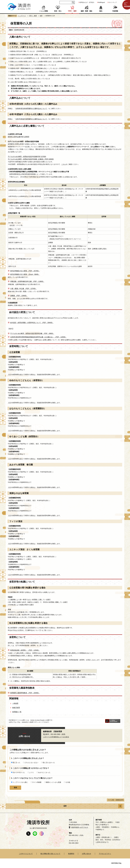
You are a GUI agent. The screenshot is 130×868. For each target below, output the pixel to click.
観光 (101, 11)
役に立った (16, 763)
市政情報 (115, 11)
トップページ (22, 16)
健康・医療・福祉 (87, 11)
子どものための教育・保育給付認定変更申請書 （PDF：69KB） (32, 333)
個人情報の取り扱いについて (50, 854)
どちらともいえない (31, 763)
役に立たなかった (49, 763)
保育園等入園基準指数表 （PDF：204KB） (25, 693)
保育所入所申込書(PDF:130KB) (18, 137)
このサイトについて (26, 854)
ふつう (31, 772)
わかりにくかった (44, 772)
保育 (41, 16)
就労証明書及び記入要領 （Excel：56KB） (25, 274)
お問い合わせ (87, 854)
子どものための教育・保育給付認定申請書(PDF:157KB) (27, 157)
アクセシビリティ (105, 854)
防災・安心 (58, 11)
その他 (68, 782)
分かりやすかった (19, 772)
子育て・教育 (72, 11)
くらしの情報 (43, 11)
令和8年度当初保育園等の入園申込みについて (31, 109)
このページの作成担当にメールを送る (56, 737)
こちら (64, 164)
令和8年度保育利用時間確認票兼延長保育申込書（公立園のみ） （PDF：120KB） (38, 337)
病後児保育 (16, 708)
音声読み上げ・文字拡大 (87, 2)
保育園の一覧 (17, 712)
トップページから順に (20, 782)
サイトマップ (113, 2)
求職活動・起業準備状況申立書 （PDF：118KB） (27, 281)
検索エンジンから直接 (53, 782)
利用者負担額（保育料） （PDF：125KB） (25, 650)
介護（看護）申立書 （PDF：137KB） (23, 289)
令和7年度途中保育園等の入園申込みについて (31, 119)
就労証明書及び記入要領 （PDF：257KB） (25, 271)
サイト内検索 (37, 782)
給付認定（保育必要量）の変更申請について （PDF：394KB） (32, 323)
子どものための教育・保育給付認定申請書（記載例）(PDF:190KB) (31, 159)
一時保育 (15, 703)
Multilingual (101, 2)
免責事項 (71, 854)
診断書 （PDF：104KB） (19, 296)
